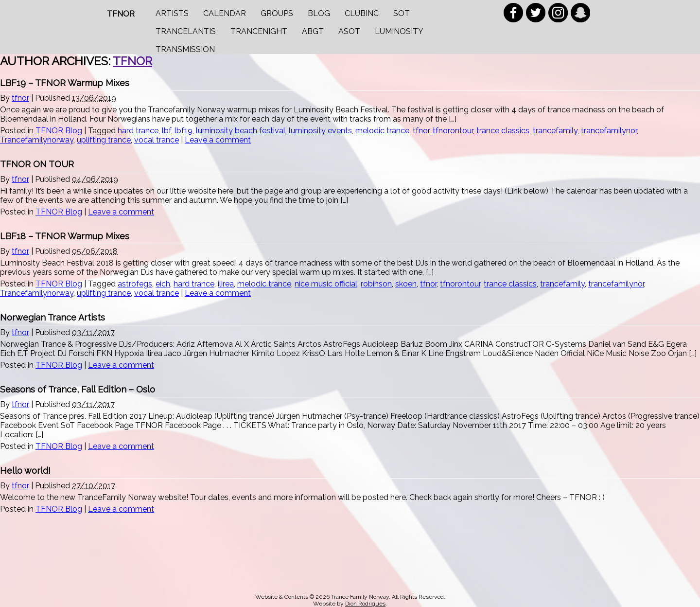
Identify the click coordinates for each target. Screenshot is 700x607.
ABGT (313, 31)
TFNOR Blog (59, 131)
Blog (319, 13)
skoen (406, 284)
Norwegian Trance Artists (52, 317)
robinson (376, 284)
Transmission (185, 49)
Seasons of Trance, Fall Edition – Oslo (78, 389)
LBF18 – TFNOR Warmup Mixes (65, 236)
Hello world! (25, 471)
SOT (402, 13)
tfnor (132, 61)
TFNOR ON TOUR (37, 164)
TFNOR (121, 14)
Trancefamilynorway (37, 140)
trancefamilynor (609, 131)
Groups (277, 13)
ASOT (349, 31)
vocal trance (157, 140)
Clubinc (362, 13)
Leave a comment (218, 140)
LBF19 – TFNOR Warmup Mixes (65, 83)
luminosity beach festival (241, 131)
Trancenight (259, 31)
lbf (166, 131)
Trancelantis (186, 31)
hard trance (138, 131)
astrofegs (135, 284)
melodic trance (382, 131)
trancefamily (555, 131)
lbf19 (184, 131)
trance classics (503, 131)
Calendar (225, 13)
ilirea (226, 284)
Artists (172, 13)
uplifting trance (104, 140)
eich (163, 284)
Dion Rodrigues (365, 604)
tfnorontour (453, 131)
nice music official (326, 284)
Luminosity (399, 31)
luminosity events (320, 131)
